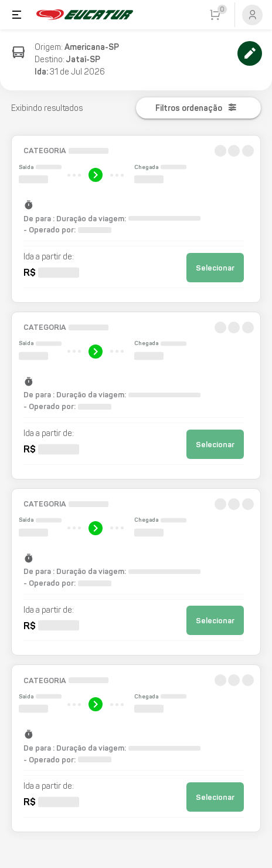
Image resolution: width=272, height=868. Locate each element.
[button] (136, 219)
